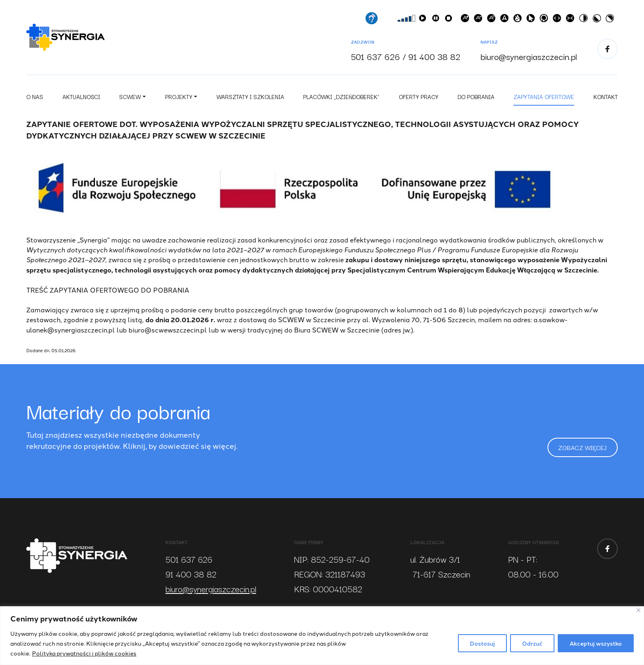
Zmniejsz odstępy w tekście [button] (572, 21)
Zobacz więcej (579, 449)
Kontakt (606, 99)
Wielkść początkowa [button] (493, 21)
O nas (35, 99)
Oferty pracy (419, 99)
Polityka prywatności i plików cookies (84, 653)
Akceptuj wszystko (596, 643)
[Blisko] (638, 610)
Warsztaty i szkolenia (250, 99)
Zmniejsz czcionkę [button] (480, 21)
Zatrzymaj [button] (450, 21)
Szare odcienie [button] (519, 21)
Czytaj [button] (424, 21)
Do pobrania (476, 99)
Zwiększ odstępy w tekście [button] (559, 21)
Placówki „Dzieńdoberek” (341, 99)
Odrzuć (532, 643)
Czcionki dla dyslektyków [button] (506, 21)
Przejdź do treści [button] (545, 21)
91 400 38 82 (434, 58)
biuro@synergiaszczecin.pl (529, 58)
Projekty (179, 99)
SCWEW (130, 99)
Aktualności (81, 99)
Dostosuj (482, 643)
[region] (322, 636)
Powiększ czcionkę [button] (467, 21)
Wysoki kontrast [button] (585, 21)
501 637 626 (375, 58)
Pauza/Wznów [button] (437, 21)
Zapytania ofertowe (544, 99)
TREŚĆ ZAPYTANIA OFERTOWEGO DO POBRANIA (108, 293)
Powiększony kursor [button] (532, 21)
